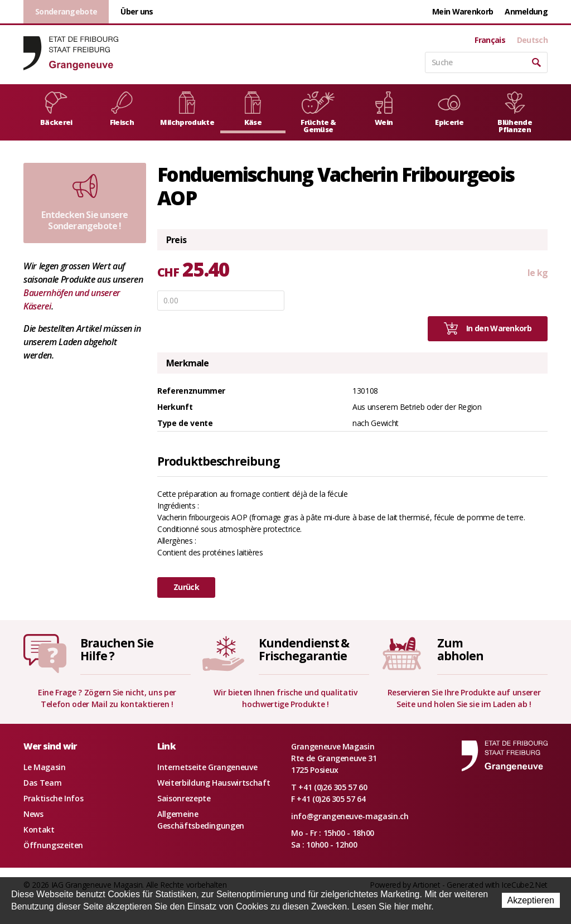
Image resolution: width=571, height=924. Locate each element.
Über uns (137, 11)
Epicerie (449, 109)
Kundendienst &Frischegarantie (304, 649)
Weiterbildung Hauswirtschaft (214, 783)
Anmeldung (526, 11)
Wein (384, 109)
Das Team (42, 783)
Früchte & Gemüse (318, 113)
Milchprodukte (187, 109)
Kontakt (39, 829)
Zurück (186, 587)
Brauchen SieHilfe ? (117, 649)
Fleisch (122, 109)
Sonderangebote (66, 11)
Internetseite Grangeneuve (207, 767)
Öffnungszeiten (53, 845)
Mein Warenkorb (463, 11)
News (33, 814)
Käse (253, 109)
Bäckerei (56, 109)
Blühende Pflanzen (515, 113)
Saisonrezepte (184, 798)
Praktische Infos (53, 798)
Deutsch (532, 40)
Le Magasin (45, 767)
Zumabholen (460, 649)
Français (490, 40)
